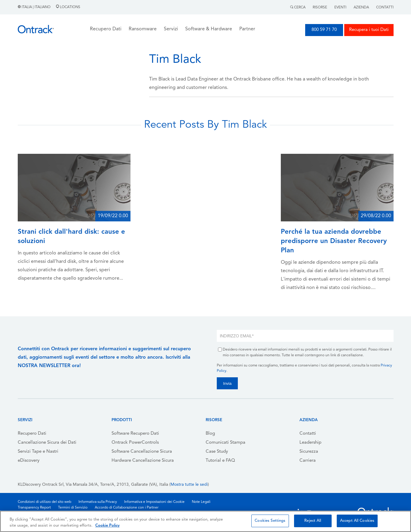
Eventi (340, 8)
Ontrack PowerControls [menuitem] (135, 443)
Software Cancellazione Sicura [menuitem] (142, 452)
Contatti (385, 8)
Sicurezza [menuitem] (309, 452)
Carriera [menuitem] (308, 461)
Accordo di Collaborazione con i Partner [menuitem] (127, 508)
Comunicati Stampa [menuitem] (225, 443)
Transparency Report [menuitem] (34, 508)
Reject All (313, 521)
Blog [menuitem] (210, 434)
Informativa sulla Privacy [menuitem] (98, 502)
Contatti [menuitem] (308, 434)
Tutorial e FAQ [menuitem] (220, 461)
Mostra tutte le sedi (189, 485)
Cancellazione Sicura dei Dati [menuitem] (47, 443)
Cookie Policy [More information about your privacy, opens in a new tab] (107, 526)
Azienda (361, 8)
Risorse (320, 8)
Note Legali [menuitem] (201, 502)
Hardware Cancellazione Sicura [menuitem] (143, 461)
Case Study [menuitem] (217, 452)
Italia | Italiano (35, 7)
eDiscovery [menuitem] (29, 461)
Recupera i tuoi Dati (369, 30)
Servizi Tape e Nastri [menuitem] (38, 452)
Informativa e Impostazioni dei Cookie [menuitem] (154, 502)
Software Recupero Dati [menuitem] (135, 434)
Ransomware (143, 29)
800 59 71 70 (324, 30)
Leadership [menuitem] (310, 443)
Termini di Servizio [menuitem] (73, 508)
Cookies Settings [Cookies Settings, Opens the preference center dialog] (270, 521)
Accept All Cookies (357, 521)
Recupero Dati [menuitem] (32, 434)
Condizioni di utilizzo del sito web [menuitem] (44, 502)
